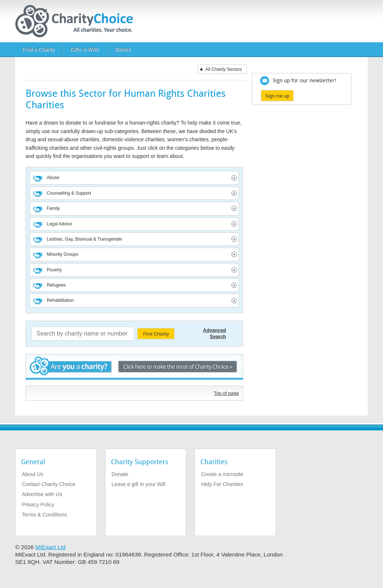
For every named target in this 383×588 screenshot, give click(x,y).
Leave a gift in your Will (139, 484)
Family (53, 208)
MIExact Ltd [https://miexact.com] (50, 547)
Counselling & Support (69, 193)
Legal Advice (59, 224)
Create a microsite (222, 474)
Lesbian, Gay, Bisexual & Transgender (85, 239)
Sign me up (277, 96)
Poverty (54, 270)
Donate (120, 474)
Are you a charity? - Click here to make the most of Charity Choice (134, 368)
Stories (123, 50)
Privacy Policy (38, 505)
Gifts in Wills (85, 50)
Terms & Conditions (44, 515)
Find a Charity (39, 50)
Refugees (56, 285)
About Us (33, 474)
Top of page (226, 393)
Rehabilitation (60, 300)
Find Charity (156, 334)
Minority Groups (63, 254)
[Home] (77, 21)
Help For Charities (222, 484)
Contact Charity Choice (49, 484)
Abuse (53, 178)
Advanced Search (215, 333)
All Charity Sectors (224, 69)
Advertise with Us (42, 494)
